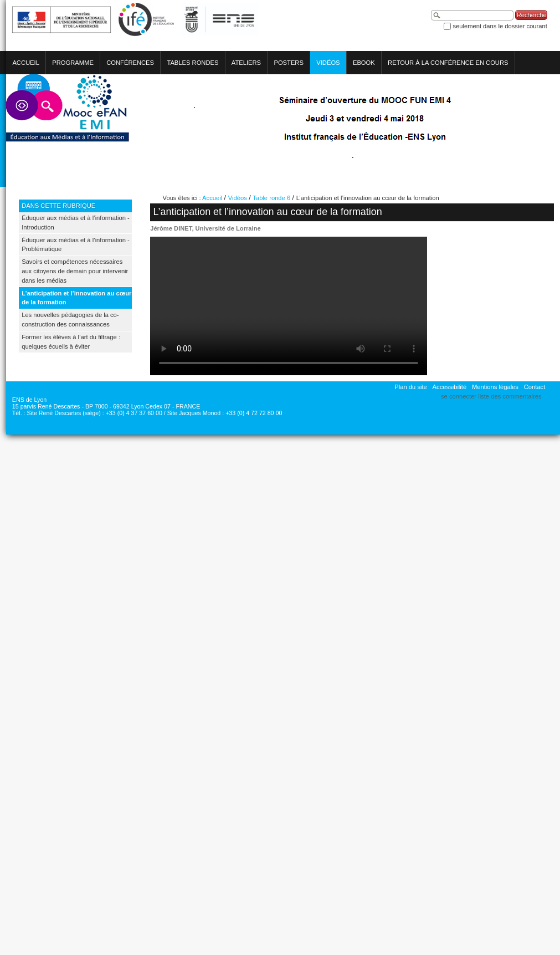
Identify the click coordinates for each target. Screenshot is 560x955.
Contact (535, 387)
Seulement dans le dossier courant (500, 26)
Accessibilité (450, 387)
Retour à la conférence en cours (448, 63)
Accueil (26, 63)
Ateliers (246, 63)
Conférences (130, 63)
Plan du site (410, 387)
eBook (364, 63)
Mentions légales (495, 387)
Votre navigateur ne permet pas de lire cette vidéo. (289, 306)
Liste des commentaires (510, 396)
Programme (73, 63)
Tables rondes (192, 63)
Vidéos (328, 63)
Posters (288, 63)
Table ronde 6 (271, 198)
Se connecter (459, 396)
